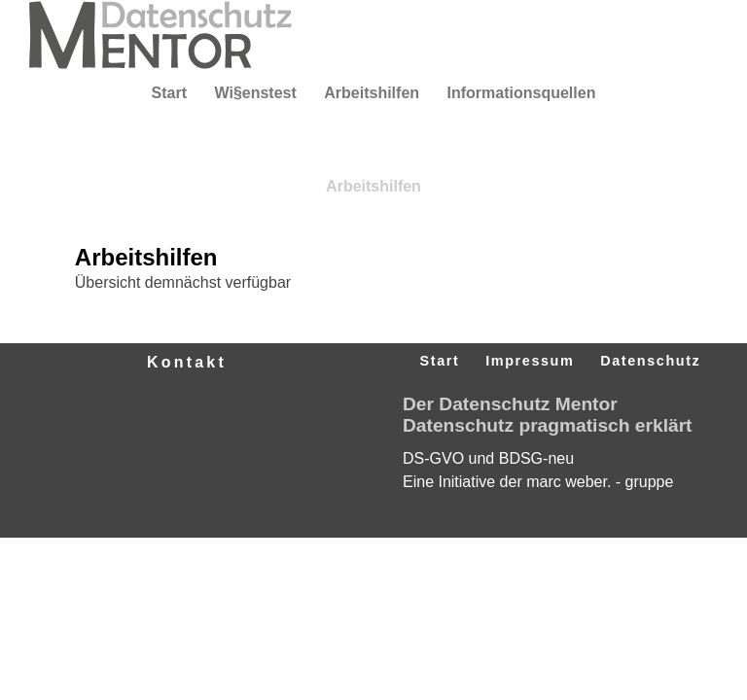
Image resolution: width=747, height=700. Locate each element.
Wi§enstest (255, 93)
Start (169, 93)
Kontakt (187, 362)
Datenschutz (650, 361)
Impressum (530, 361)
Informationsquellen (522, 93)
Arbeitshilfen (372, 93)
